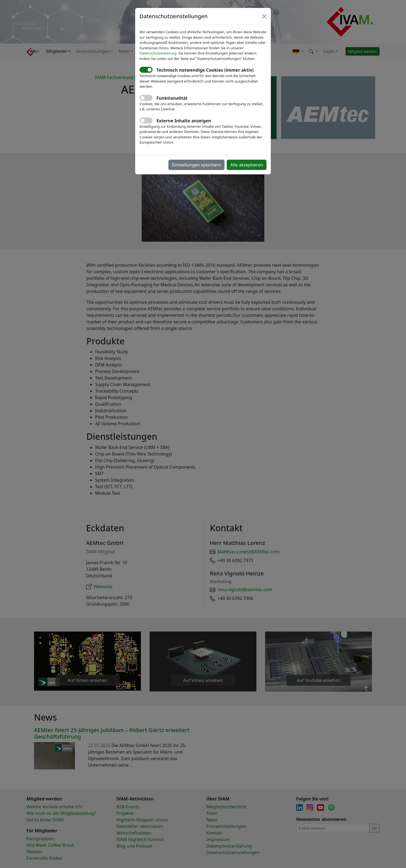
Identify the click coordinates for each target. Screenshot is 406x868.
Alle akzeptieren (247, 165)
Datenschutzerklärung (158, 53)
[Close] (264, 16)
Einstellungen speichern (196, 165)
